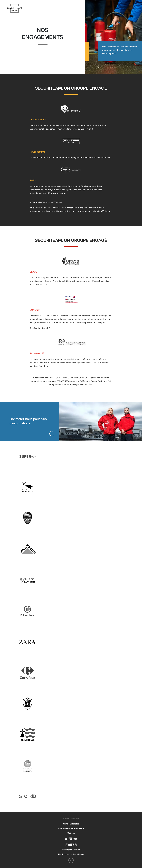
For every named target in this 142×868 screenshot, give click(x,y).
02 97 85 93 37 (71, 839)
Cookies (71, 833)
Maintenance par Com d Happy (71, 854)
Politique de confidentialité (71, 828)
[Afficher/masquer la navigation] (133, 8)
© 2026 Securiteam (71, 819)
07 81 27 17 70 (71, 845)
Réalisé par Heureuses (71, 850)
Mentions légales (71, 824)
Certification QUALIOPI (40, 328)
